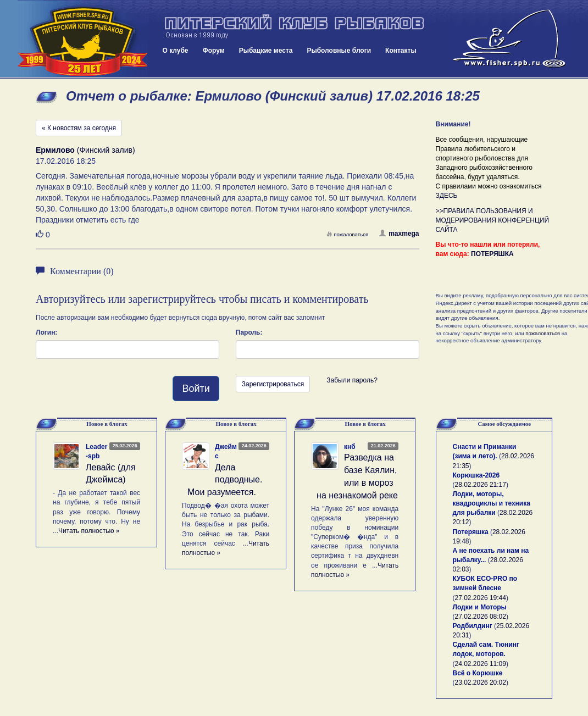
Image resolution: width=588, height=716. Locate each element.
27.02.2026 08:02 (481, 617)
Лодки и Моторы (480, 607)
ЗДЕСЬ (447, 196)
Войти (196, 388)
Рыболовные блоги (339, 51)
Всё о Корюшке (478, 673)
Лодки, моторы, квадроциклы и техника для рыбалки (492, 503)
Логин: (46, 332)
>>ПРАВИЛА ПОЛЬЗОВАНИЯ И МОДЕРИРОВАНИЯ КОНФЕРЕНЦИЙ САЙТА (493, 220)
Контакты (401, 51)
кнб (350, 447)
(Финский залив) (85, 150)
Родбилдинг (473, 626)
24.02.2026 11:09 (481, 664)
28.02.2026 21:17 (481, 485)
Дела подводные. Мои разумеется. (225, 480)
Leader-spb (96, 451)
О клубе (176, 51)
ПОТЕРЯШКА (492, 254)
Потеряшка (471, 532)
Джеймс (226, 451)
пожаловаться (347, 234)
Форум (214, 51)
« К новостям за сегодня (79, 128)
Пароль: (249, 332)
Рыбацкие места (266, 51)
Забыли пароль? (352, 380)
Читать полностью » (89, 531)
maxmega (399, 234)
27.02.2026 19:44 (481, 598)
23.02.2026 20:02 (481, 682)
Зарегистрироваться (273, 384)
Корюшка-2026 (476, 475)
